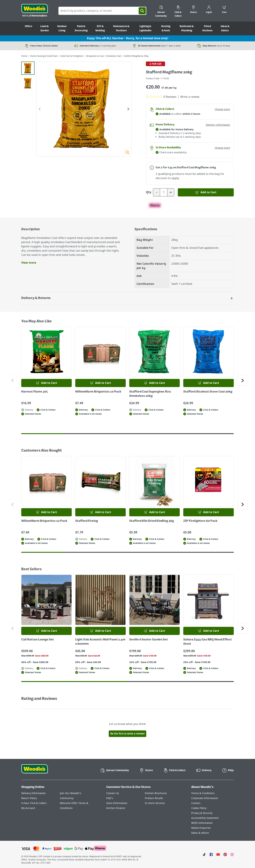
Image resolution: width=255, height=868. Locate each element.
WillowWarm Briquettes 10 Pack (98, 392)
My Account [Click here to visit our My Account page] (28, 808)
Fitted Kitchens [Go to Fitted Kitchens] (207, 28)
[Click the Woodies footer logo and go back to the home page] (35, 771)
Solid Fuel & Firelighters (72, 56)
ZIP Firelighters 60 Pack (200, 521)
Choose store (222, 109)
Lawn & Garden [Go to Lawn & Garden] (45, 28)
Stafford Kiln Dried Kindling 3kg (152, 521)
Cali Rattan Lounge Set (38, 640)
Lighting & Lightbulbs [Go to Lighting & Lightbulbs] (145, 28)
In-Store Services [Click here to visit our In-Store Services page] (155, 803)
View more (29, 263)
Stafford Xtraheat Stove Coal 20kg (208, 392)
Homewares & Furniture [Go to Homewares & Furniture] (121, 28)
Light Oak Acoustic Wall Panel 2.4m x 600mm (100, 642)
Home (24, 56)
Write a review (190, 97)
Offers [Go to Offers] (29, 26)
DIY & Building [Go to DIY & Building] (100, 28)
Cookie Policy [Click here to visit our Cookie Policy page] (199, 808)
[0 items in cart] (224, 10)
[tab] (28, 68)
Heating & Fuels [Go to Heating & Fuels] (166, 28)
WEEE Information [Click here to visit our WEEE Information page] (202, 823)
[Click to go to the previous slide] (12, 380)
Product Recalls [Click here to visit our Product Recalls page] (154, 798)
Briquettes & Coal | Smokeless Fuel (104, 56)
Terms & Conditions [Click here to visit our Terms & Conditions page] (203, 793)
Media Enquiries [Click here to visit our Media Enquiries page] (201, 828)
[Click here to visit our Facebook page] (211, 854)
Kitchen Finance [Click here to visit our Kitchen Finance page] (116, 808)
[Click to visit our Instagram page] (232, 854)
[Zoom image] (127, 152)
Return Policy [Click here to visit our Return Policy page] (29, 798)
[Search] (142, 11)
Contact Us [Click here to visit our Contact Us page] (113, 793)
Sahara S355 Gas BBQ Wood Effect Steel (208, 642)
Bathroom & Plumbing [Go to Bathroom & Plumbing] (187, 28)
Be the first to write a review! (127, 734)
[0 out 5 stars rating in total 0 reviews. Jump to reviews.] (161, 97)
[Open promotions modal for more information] (152, 168)
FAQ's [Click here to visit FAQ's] (110, 798)
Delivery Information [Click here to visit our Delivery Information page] (33, 793)
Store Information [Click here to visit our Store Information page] (117, 803)
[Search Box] (102, 11)
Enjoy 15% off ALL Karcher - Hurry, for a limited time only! (128, 38)
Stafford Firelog (87, 521)
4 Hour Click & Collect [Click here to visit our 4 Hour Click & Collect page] (34, 803)
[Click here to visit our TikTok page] (204, 854)
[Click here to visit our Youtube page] (218, 854)
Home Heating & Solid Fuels (44, 56)
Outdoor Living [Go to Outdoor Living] (62, 28)
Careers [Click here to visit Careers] (196, 803)
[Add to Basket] (206, 192)
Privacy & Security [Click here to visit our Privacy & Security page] (202, 813)
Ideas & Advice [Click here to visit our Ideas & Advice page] (200, 833)
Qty (149, 192)
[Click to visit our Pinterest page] (225, 854)
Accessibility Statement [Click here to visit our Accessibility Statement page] (205, 818)
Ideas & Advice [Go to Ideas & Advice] (225, 28)
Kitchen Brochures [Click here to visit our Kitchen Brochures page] (156, 793)
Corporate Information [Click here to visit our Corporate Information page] (205, 798)
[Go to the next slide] (128, 109)
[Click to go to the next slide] (243, 380)
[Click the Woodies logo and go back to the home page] (35, 11)
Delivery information (218, 125)
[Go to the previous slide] (40, 109)
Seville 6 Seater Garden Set (149, 640)
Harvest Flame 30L (35, 392)
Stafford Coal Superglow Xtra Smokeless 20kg (150, 394)
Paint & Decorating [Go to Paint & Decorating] (81, 28)
